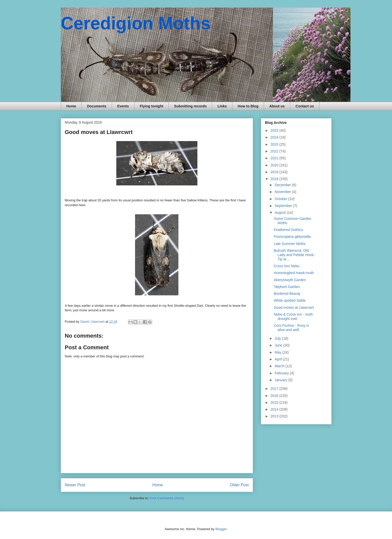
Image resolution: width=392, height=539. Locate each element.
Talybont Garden (287, 287)
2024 (275, 137)
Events (123, 106)
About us (277, 106)
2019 (275, 172)
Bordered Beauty (287, 294)
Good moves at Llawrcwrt (294, 307)
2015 (275, 402)
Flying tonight (152, 106)
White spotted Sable (290, 300)
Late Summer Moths (290, 244)
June (279, 345)
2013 (275, 416)
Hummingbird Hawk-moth (294, 273)
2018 (275, 179)
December (283, 185)
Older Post (239, 485)
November (283, 192)
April (279, 359)
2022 (275, 151)
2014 (275, 409)
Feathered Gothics (288, 230)
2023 (275, 144)
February (282, 373)
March (280, 366)
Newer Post (75, 485)
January (282, 380)
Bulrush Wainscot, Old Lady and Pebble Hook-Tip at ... (294, 255)
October (282, 199)
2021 (275, 158)
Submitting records (190, 106)
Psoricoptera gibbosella (292, 237)
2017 (275, 389)
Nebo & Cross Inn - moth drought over (293, 316)
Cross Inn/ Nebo (286, 266)
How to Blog (248, 106)
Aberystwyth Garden (290, 280)
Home (71, 106)
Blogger (221, 529)
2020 (275, 165)
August (281, 213)
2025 (275, 130)
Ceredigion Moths (136, 23)
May (278, 352)
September (284, 206)
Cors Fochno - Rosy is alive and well (291, 328)
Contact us (305, 106)
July (278, 338)
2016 (275, 396)
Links (222, 106)
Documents (97, 106)
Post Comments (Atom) (167, 498)
